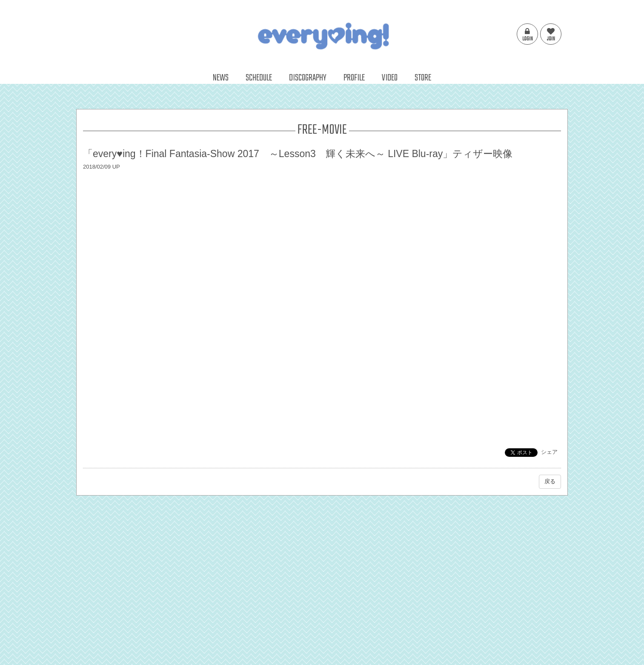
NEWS (221, 78)
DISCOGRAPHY (308, 78)
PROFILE (354, 78)
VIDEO (390, 78)
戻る (550, 481)
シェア (549, 452)
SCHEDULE (259, 78)
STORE (423, 78)
